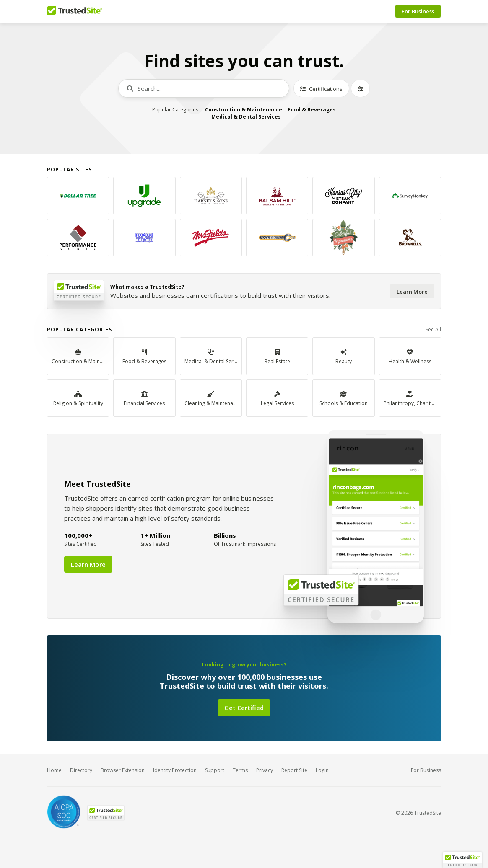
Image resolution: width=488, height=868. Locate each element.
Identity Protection (175, 770)
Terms (240, 770)
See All (433, 329)
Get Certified (244, 708)
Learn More (412, 292)
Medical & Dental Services (246, 117)
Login (322, 770)
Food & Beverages (312, 110)
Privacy (265, 770)
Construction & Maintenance (244, 110)
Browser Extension (123, 770)
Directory (81, 770)
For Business (418, 11)
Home (54, 770)
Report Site (294, 770)
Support (215, 770)
